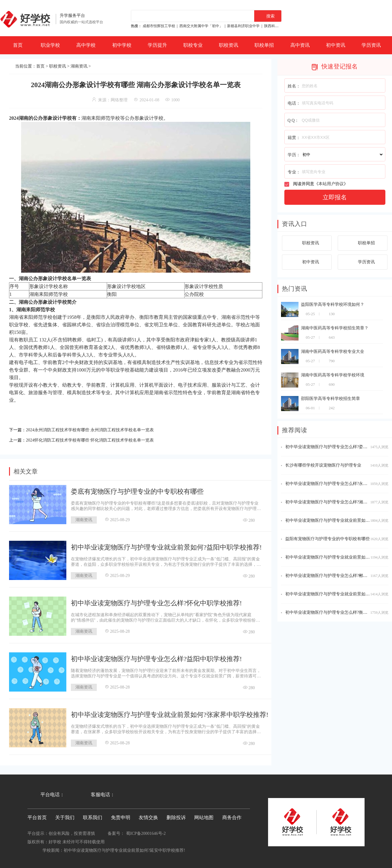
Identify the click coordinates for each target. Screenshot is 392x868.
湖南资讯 (79, 66)
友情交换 (148, 816)
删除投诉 (176, 816)
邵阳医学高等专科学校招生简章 (330, 399)
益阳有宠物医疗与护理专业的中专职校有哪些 (327, 539)
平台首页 (37, 816)
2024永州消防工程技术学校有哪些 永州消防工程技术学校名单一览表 (99, 429)
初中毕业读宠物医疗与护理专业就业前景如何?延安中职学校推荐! (124, 849)
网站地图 (204, 816)
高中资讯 (300, 45)
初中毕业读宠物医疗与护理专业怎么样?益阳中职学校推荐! (156, 657)
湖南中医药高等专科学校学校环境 (333, 375)
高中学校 (86, 45)
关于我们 (65, 816)
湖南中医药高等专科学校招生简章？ (335, 328)
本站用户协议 (331, 184)
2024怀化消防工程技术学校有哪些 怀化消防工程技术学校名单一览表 (99, 439)
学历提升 (157, 45)
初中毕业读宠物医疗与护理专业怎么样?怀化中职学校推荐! (156, 601)
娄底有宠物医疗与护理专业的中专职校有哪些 (137, 490)
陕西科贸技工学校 (279, 26)
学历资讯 (371, 45)
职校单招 (264, 45)
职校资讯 (229, 45)
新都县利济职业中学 (243, 26)
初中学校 (122, 45)
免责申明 (121, 816)
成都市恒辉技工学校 (159, 26)
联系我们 (93, 816)
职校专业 (193, 45)
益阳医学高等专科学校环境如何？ (333, 304)
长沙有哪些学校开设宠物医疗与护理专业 (323, 465)
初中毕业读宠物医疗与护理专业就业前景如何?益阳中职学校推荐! (166, 545)
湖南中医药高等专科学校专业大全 (333, 352)
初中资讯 (336, 45)
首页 (18, 45)
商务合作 (232, 816)
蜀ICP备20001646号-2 (146, 832)
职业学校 (50, 45)
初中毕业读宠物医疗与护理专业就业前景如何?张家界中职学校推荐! (170, 713)
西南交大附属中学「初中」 (201, 26)
